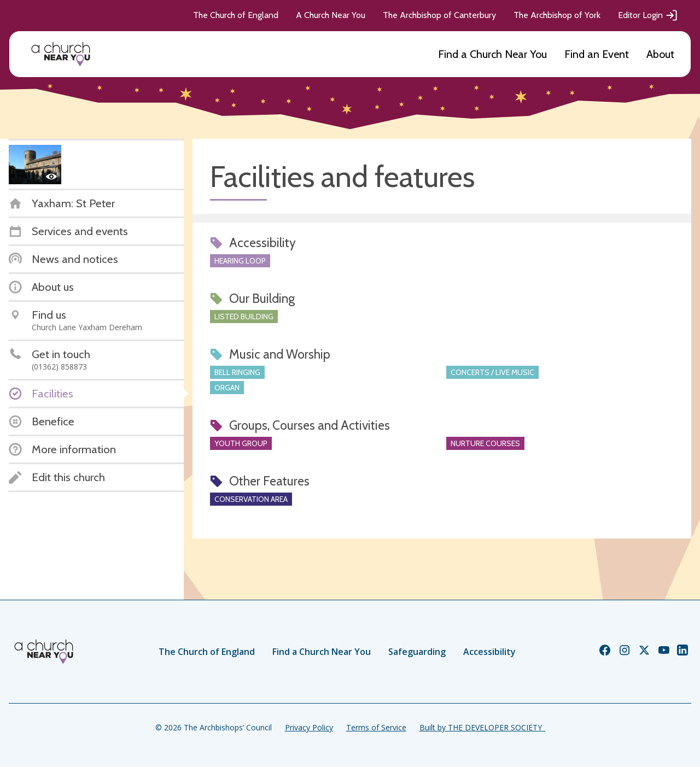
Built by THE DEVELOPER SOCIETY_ (482, 727)
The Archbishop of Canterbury (439, 15)
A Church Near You (331, 15)
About (660, 54)
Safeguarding (417, 652)
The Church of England (236, 15)
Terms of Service (376, 727)
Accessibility (489, 652)
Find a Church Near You (492, 54)
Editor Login (648, 15)
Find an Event (597, 54)
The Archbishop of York (557, 15)
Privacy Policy (309, 727)
